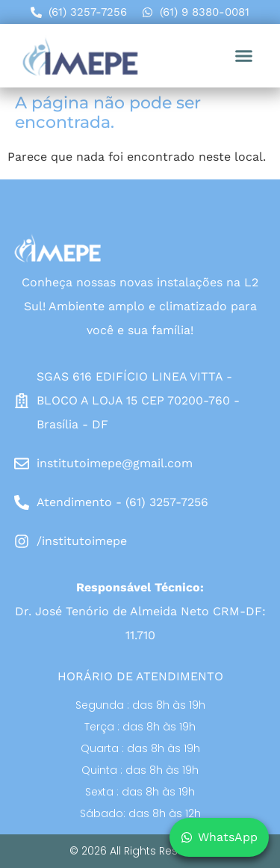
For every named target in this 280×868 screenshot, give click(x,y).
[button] (244, 56)
